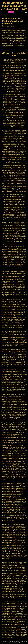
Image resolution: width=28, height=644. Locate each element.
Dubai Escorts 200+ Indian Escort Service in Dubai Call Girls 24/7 (14, 6)
